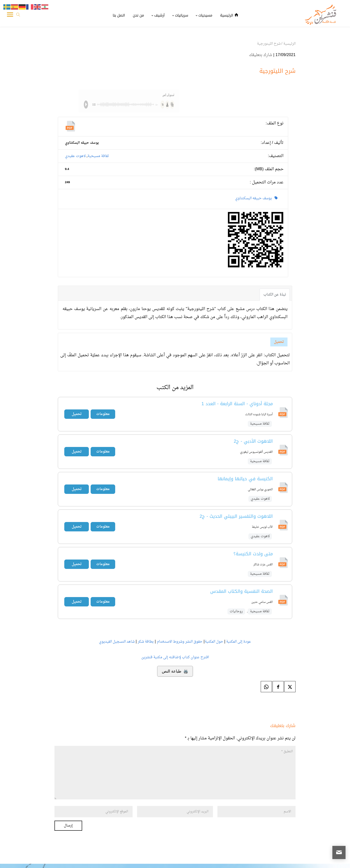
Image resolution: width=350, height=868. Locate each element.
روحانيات (236, 611)
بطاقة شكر (146, 642)
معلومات (103, 414)
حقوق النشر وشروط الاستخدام (180, 642)
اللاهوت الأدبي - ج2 (253, 441)
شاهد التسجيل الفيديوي (117, 642)
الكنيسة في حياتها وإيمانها (245, 479)
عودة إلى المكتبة (238, 642)
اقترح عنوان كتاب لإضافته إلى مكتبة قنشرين (175, 657)
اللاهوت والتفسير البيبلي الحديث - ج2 (236, 516)
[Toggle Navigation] (10, 16)
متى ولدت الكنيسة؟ (253, 554)
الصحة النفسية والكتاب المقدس (242, 591)
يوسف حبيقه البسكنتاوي (256, 198)
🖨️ (175, 671)
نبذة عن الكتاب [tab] (275, 295)
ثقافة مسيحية (98, 156)
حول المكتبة (214, 642)
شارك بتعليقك (260, 55)
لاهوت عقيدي (75, 156)
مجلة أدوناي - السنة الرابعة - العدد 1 (237, 404)
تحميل (279, 342)
